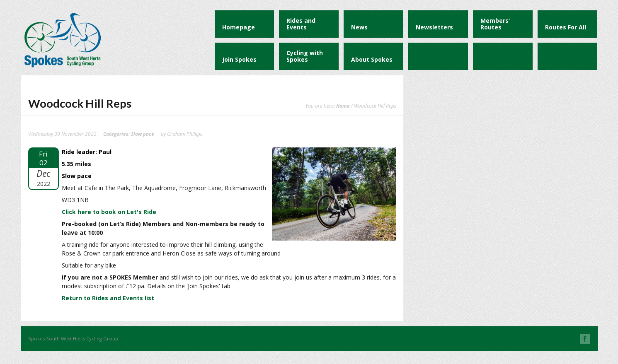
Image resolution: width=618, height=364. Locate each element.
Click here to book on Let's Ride (109, 212)
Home (343, 106)
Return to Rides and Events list (108, 298)
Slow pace (143, 134)
